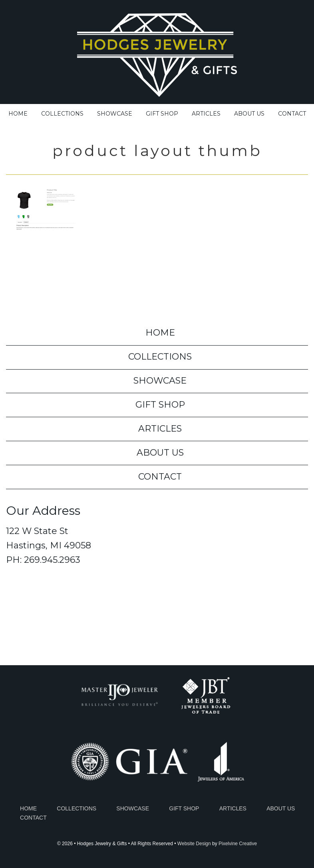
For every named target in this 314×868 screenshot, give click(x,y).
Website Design (194, 844)
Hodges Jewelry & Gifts (157, 53)
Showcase (133, 808)
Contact (33, 818)
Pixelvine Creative (238, 844)
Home (28, 808)
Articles (233, 808)
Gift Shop (184, 808)
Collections (77, 808)
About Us (281, 808)
